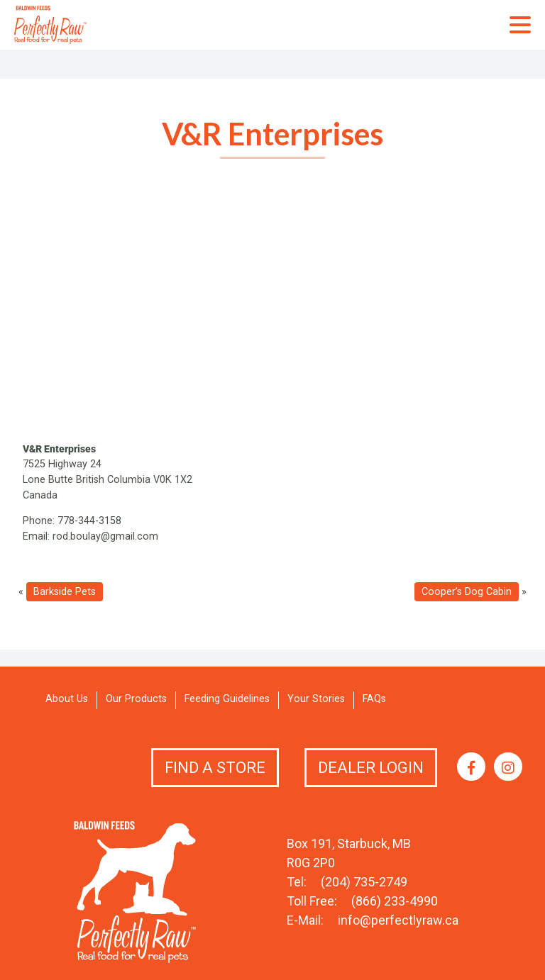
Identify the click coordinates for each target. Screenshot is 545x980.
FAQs (374, 699)
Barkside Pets (65, 592)
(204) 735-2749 (364, 882)
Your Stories (316, 699)
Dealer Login (371, 768)
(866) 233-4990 (395, 901)
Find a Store (215, 768)
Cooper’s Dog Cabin (467, 592)
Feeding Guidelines (227, 699)
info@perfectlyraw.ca (398, 920)
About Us (67, 699)
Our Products (136, 699)
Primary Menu (520, 25)
